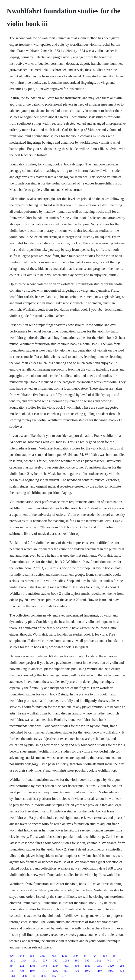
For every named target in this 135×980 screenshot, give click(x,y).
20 (34, 976)
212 (22, 966)
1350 (99, 966)
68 (114, 956)
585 (87, 961)
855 (43, 976)
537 (45, 961)
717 (64, 976)
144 (22, 956)
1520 (111, 966)
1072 (88, 971)
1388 (24, 976)
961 (35, 961)
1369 (65, 956)
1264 (12, 976)
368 (105, 956)
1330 (12, 961)
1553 (88, 966)
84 (85, 956)
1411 (44, 971)
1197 (99, 971)
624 (122, 971)
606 (77, 966)
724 (94, 956)
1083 (111, 971)
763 (54, 956)
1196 (32, 966)
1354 (56, 966)
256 (122, 966)
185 (54, 976)
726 (77, 971)
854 (11, 966)
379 (75, 956)
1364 (24, 961)
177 (119, 961)
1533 (43, 956)
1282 (56, 971)
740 (55, 961)
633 (67, 966)
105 (11, 971)
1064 (66, 961)
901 (67, 971)
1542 (98, 961)
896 (11, 956)
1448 (44, 966)
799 (22, 971)
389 (77, 961)
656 (32, 956)
